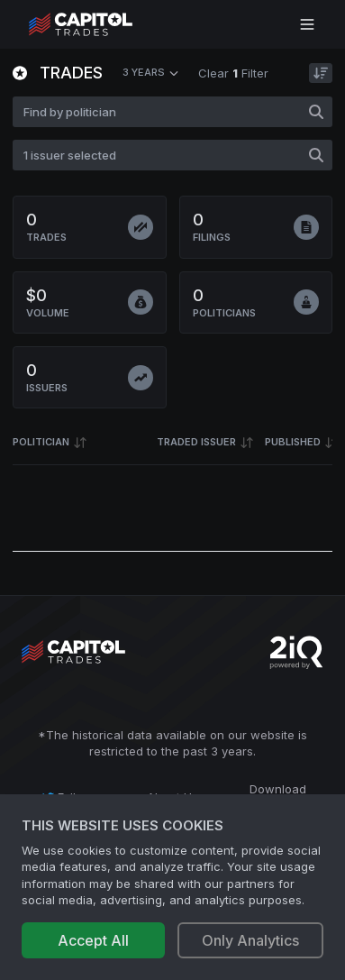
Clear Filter (233, 73)
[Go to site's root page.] (100, 24)
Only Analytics (250, 940)
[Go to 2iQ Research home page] (296, 652)
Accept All (93, 940)
